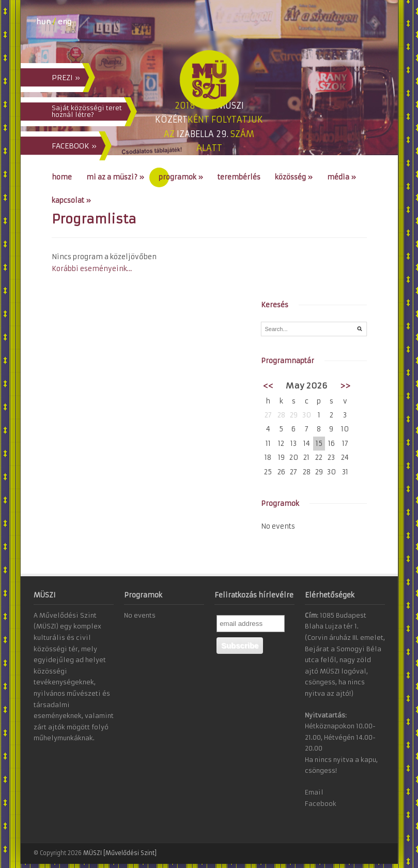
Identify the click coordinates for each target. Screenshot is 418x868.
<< (268, 386)
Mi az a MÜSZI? (115, 177)
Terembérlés (239, 177)
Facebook (321, 804)
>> (345, 386)
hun (43, 22)
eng (65, 22)
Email (314, 792)
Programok (181, 177)
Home (62, 177)
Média (342, 177)
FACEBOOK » (74, 146)
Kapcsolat (71, 200)
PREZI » (66, 78)
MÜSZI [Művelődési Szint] (120, 853)
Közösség (294, 177)
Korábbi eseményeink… (92, 269)
